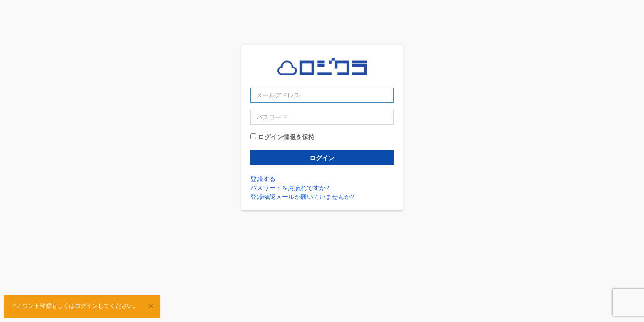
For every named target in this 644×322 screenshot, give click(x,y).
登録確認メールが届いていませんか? (302, 197)
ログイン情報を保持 (286, 137)
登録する (263, 179)
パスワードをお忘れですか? (290, 188)
